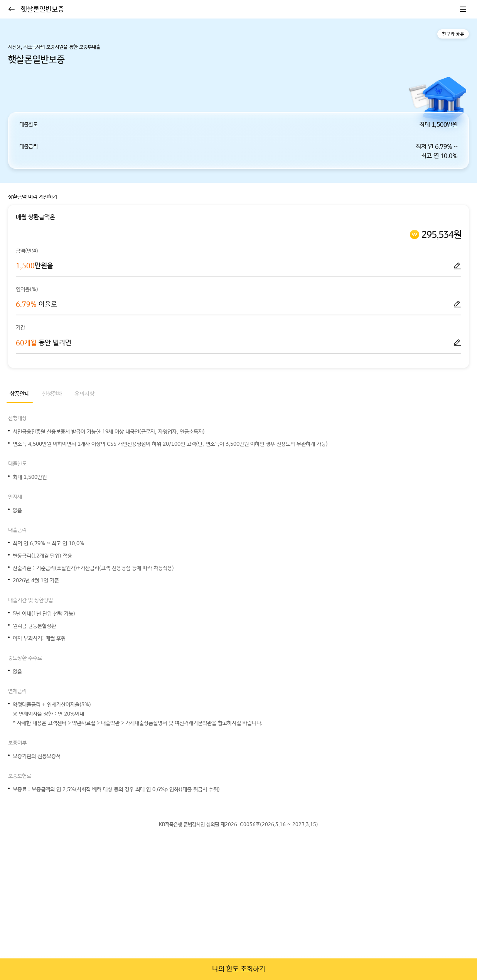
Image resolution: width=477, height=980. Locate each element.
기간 (20, 328)
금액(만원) (27, 251)
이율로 (36, 304)
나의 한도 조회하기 (239, 969)
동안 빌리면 (44, 343)
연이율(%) (27, 290)
